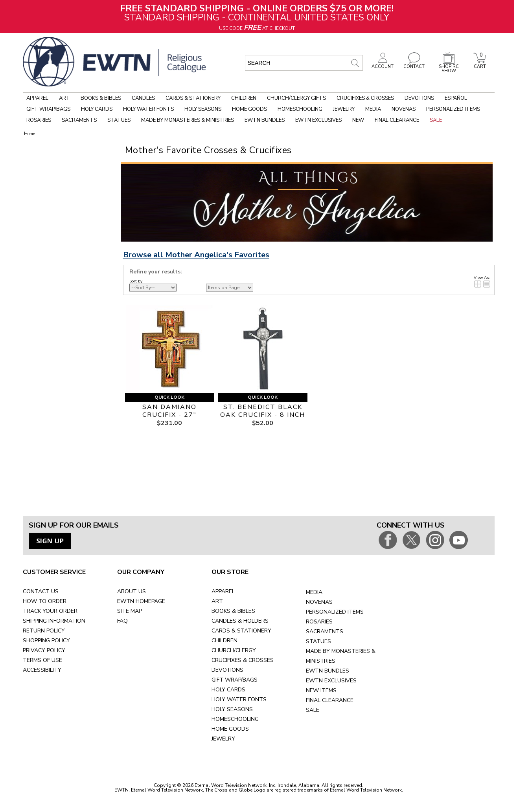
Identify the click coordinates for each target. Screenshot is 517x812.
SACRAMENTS (325, 631)
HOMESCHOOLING (235, 719)
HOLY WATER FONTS (239, 699)
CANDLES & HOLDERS (240, 621)
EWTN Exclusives (318, 120)
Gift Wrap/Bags (48, 109)
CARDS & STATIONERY (241, 631)
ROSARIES (319, 622)
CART (480, 64)
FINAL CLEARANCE (330, 700)
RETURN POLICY (44, 631)
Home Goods (249, 109)
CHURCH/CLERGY (234, 650)
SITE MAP (130, 611)
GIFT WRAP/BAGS (235, 680)
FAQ (122, 621)
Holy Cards (97, 109)
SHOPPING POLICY (46, 641)
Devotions (419, 98)
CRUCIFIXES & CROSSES (243, 660)
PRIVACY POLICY (44, 650)
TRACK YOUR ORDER (50, 611)
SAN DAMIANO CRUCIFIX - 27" (169, 411)
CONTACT (414, 64)
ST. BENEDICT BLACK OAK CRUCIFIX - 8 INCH (263, 411)
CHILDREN (224, 641)
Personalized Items (453, 109)
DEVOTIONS (227, 670)
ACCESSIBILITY (42, 670)
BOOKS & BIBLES (233, 611)
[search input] (304, 63)
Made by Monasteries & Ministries (188, 120)
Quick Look (169, 397)
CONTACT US (41, 591)
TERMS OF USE (42, 660)
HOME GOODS (230, 729)
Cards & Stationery (193, 98)
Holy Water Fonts (148, 109)
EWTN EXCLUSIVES (331, 681)
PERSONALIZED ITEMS (335, 612)
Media (373, 109)
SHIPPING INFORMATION (54, 621)
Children (244, 98)
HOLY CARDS (228, 690)
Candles (143, 98)
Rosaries (39, 120)
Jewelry (344, 109)
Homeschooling (300, 109)
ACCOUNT (383, 64)
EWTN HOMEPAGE (141, 601)
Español (456, 98)
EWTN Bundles (265, 120)
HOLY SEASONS (232, 709)
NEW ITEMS (321, 690)
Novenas (404, 109)
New (358, 120)
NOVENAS (319, 602)
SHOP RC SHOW (449, 67)
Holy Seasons (203, 109)
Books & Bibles (101, 98)
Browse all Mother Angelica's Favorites (196, 255)
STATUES (318, 641)
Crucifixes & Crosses (365, 98)
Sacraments (79, 120)
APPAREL (223, 591)
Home (29, 134)
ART (217, 601)
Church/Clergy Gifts (296, 98)
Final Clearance (397, 120)
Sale (436, 120)
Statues (119, 120)
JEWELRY (223, 739)
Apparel (37, 98)
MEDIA (314, 592)
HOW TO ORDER (45, 601)
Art (64, 98)
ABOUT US (132, 591)
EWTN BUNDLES (327, 671)
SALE (313, 710)
